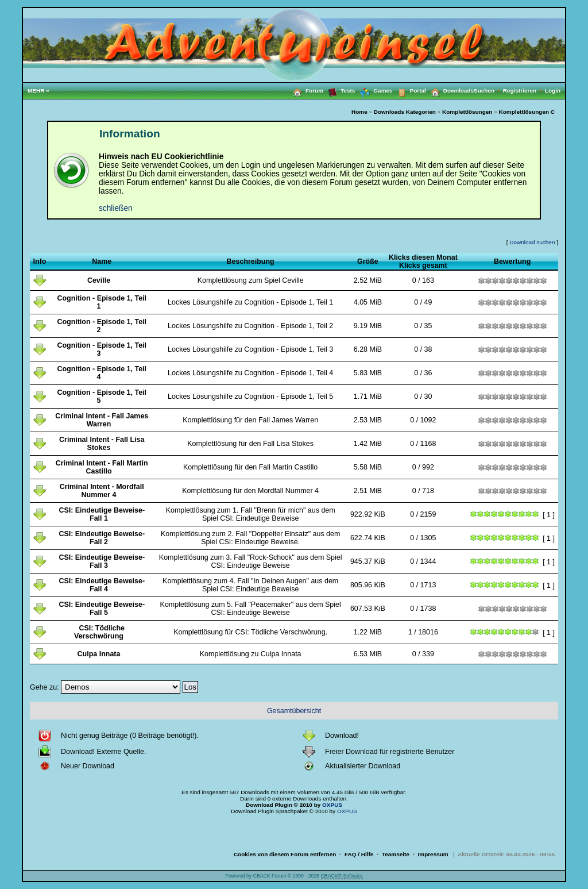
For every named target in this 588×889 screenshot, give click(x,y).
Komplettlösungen (467, 112)
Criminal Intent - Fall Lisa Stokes (102, 444)
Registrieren (524, 91)
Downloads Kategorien (405, 112)
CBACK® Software (342, 876)
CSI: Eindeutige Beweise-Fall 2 (102, 538)
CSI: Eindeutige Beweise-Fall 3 (102, 561)
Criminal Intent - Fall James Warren (102, 420)
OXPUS (332, 805)
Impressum (433, 854)
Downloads (450, 90)
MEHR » (38, 91)
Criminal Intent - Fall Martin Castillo (102, 467)
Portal (409, 90)
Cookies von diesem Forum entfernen (285, 854)
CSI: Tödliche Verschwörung (99, 632)
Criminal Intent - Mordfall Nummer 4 (102, 491)
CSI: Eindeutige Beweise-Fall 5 (102, 609)
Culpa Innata (99, 654)
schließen (116, 208)
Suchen (488, 91)
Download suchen (532, 242)
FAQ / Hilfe (359, 854)
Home (359, 112)
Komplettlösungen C (527, 112)
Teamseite (396, 854)
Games (374, 91)
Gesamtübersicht (294, 711)
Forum (306, 90)
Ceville (99, 280)
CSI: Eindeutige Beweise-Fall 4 (102, 585)
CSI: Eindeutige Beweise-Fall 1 (102, 514)
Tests (339, 90)
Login (553, 91)
